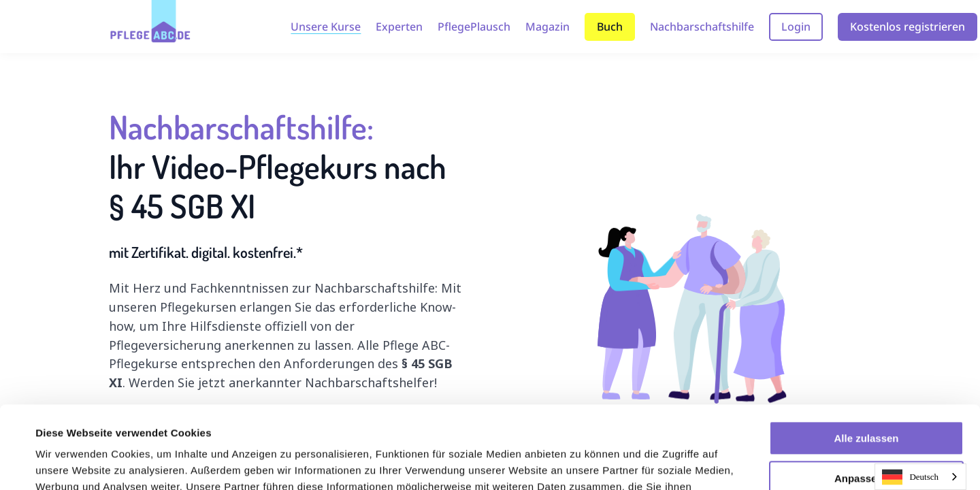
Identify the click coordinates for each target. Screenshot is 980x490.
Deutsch (910, 477)
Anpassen (867, 401)
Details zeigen (70, 463)
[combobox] (920, 477)
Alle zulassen (866, 361)
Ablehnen (866, 441)
